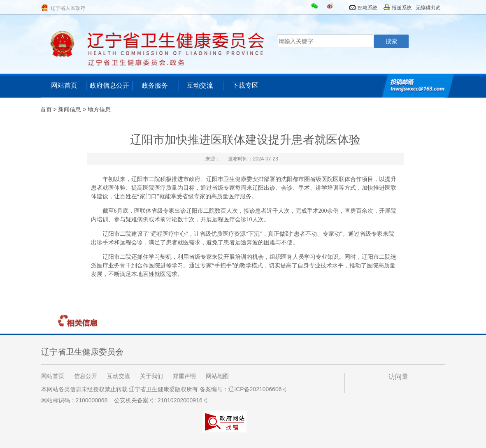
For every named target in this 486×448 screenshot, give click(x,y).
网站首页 (64, 85)
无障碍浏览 (428, 8)
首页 (46, 109)
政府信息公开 (109, 85)
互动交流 (200, 85)
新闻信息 (70, 109)
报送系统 (402, 8)
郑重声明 (184, 376)
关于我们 (151, 376)
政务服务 (155, 85)
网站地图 (217, 376)
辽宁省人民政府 (68, 8)
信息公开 (86, 376)
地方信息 (99, 109)
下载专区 (245, 85)
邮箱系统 (367, 8)
